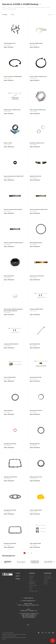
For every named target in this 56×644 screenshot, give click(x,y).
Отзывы (31, 589)
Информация (48, 573)
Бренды (18, 579)
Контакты (31, 580)
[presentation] (2, 562)
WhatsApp (28, 625)
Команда (31, 578)
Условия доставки (48, 578)
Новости (31, 587)
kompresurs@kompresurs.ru (29, 601)
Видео (45, 584)
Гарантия (46, 580)
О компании (32, 576)
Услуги (18, 576)
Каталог (18, 573)
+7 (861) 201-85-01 (28, 598)
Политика (46, 582)
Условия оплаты (47, 576)
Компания (32, 573)
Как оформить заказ (33, 591)
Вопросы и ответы (33, 585)
